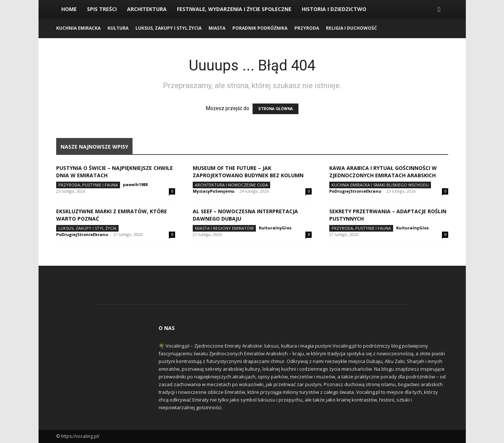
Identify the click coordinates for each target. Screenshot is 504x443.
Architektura (147, 9)
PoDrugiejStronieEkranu (355, 191)
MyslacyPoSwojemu (214, 191)
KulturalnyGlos (275, 228)
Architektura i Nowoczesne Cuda (231, 185)
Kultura (118, 28)
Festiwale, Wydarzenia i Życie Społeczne (234, 9)
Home (69, 9)
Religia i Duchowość (351, 28)
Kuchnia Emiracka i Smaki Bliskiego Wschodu (380, 185)
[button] (439, 10)
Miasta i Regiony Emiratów (224, 228)
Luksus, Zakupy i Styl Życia (168, 28)
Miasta (217, 28)
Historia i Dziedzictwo (334, 9)
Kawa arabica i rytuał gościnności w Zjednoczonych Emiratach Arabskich (383, 172)
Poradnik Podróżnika (260, 28)
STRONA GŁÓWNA (275, 109)
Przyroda (307, 28)
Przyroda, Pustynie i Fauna (88, 185)
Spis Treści (102, 9)
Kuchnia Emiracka (78, 28)
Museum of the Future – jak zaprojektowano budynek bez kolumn (248, 172)
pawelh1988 (135, 184)
